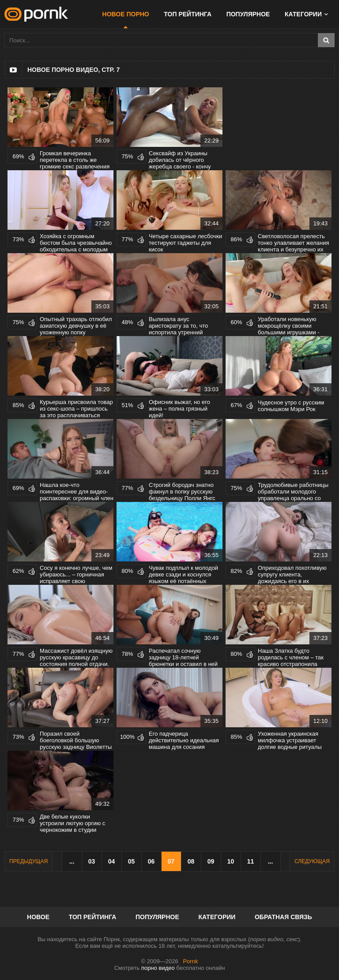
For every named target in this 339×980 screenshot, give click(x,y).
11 (251, 861)
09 (211, 861)
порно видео (158, 968)
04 (112, 861)
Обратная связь (283, 917)
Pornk (190, 961)
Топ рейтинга (188, 14)
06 (151, 861)
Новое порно (126, 14)
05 (132, 861)
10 (231, 861)
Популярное (248, 14)
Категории (303, 14)
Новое (38, 917)
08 (191, 861)
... (72, 861)
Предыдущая (28, 861)
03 (92, 861)
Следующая (312, 861)
